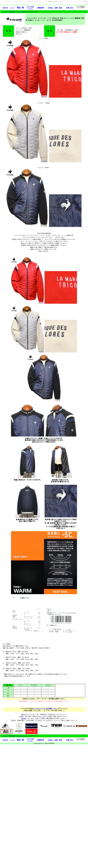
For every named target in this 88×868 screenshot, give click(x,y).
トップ (5, 12)
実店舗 (23, 733)
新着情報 (5, 8)
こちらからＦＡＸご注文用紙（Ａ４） (45, 722)
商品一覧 (12, 12)
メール (42, 731)
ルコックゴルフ (22, 12)
